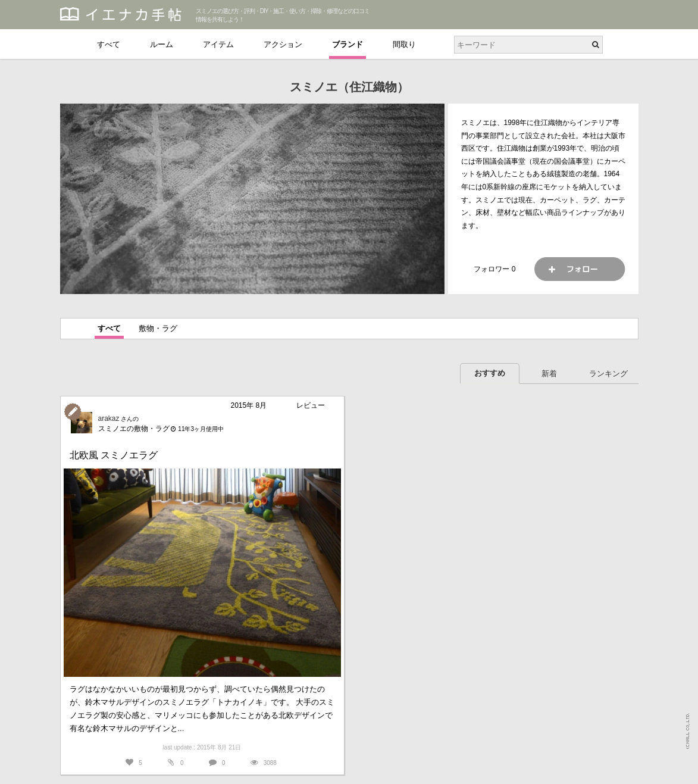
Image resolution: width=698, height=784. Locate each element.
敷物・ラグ (158, 328)
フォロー (580, 269)
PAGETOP (677, 769)
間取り (404, 44)
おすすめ (490, 373)
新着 (549, 374)
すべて (109, 44)
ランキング (608, 374)
